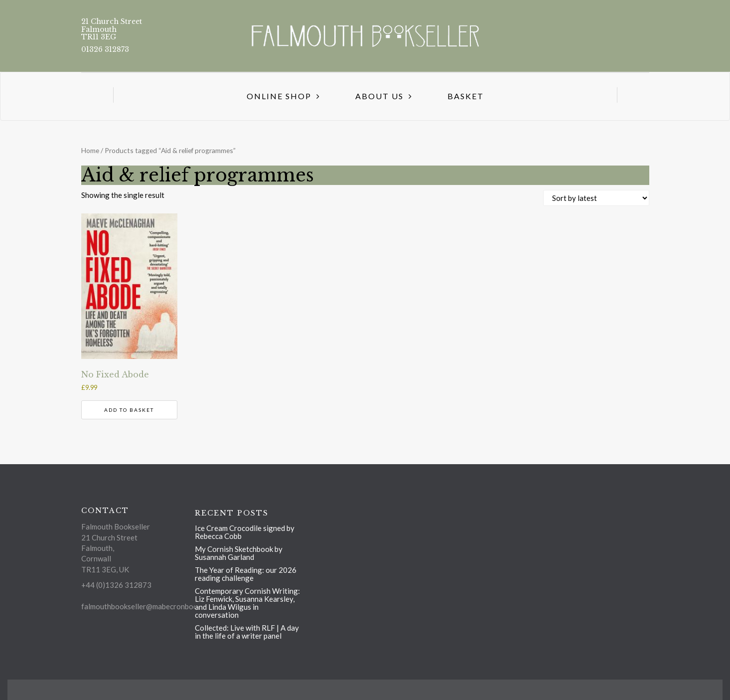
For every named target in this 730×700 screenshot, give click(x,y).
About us (379, 96)
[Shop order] (596, 198)
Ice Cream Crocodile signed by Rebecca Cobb (245, 532)
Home (90, 150)
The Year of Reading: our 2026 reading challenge (246, 574)
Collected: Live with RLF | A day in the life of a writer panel (247, 632)
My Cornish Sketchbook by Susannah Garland (239, 553)
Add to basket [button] (129, 410)
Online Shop (279, 96)
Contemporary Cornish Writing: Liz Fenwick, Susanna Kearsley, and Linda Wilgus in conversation (247, 603)
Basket (466, 96)
